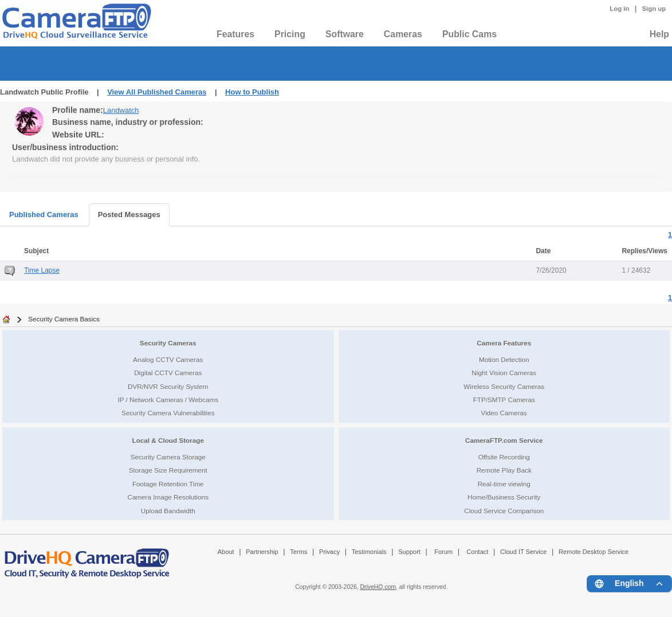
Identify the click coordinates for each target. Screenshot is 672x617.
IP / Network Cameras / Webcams (168, 400)
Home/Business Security (504, 497)
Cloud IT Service (523, 552)
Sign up (654, 9)
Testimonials (369, 552)
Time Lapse (42, 270)
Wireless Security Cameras (504, 386)
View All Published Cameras (157, 92)
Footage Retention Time (168, 484)
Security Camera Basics (64, 319)
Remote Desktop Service (594, 552)
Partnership (262, 552)
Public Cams (469, 34)
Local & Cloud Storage (168, 440)
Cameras (403, 34)
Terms (298, 552)
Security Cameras (168, 343)
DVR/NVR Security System (168, 386)
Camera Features (504, 343)
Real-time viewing (504, 484)
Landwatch (121, 110)
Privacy (329, 552)
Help (659, 34)
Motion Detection (504, 359)
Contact (477, 552)
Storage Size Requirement (168, 470)
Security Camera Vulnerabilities (168, 413)
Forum (443, 552)
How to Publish (252, 92)
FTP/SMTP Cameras (504, 400)
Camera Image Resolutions (168, 497)
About (226, 552)
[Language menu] (629, 584)
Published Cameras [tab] (44, 215)
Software (345, 34)
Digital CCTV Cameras (168, 373)
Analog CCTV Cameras (168, 359)
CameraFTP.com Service (504, 440)
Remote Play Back (504, 470)
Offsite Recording (504, 457)
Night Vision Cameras (504, 373)
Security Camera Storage (168, 457)
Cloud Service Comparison (504, 511)
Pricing (290, 34)
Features (235, 34)
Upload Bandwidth (168, 511)
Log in (619, 9)
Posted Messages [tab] (129, 215)
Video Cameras (504, 413)
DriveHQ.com (378, 587)
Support (409, 552)
